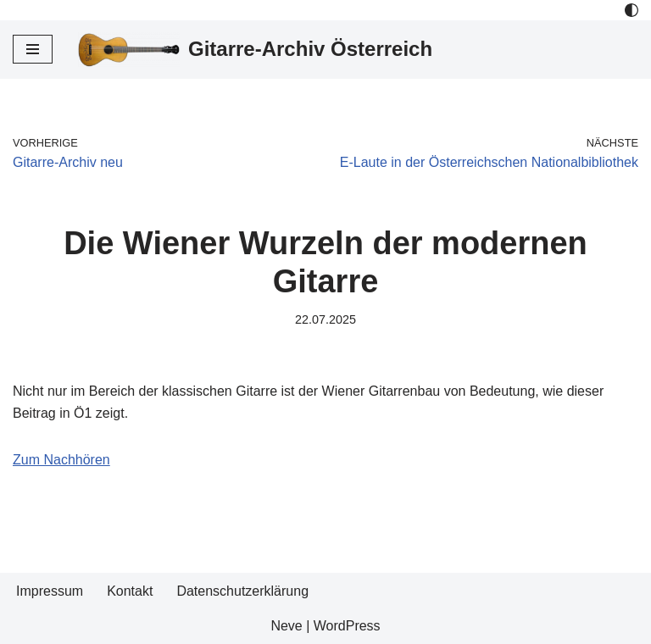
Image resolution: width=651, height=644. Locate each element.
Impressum (50, 591)
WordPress (347, 626)
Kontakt (130, 591)
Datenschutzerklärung (242, 591)
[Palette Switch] (632, 10)
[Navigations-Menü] (33, 49)
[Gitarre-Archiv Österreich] (255, 50)
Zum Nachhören (61, 460)
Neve (286, 626)
